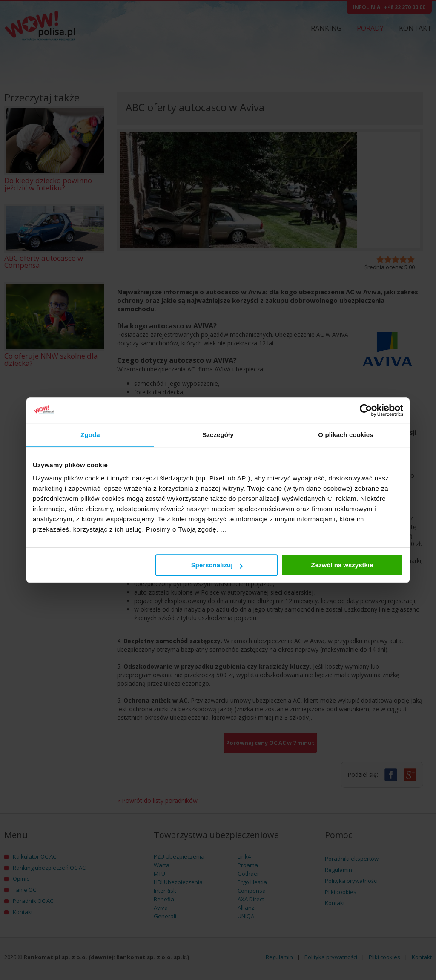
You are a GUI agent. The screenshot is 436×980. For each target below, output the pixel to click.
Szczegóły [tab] (218, 435)
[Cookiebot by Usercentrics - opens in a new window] (366, 410)
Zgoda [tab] (90, 435)
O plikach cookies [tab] (346, 435)
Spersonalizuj (217, 565)
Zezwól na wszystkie (342, 565)
